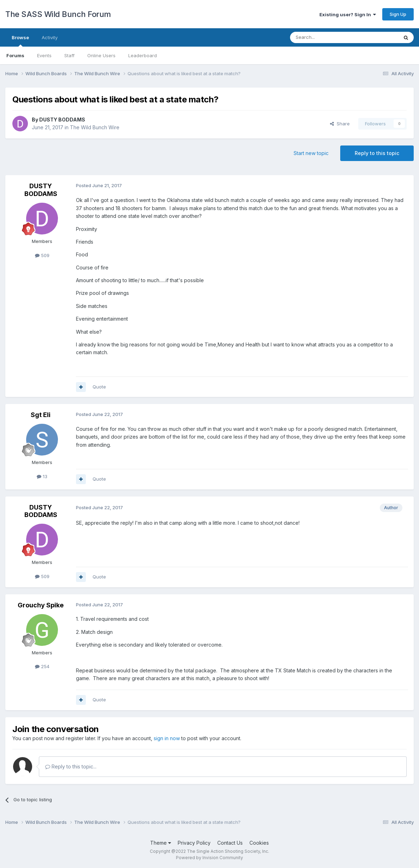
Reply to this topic (377, 153)
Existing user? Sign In (348, 14)
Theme (161, 843)
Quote (99, 387)
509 (42, 255)
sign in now (167, 738)
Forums (15, 55)
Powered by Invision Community (209, 858)
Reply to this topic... (71, 766)
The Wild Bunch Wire (95, 127)
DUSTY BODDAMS (62, 120)
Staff (69, 55)
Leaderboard (143, 55)
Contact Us (230, 843)
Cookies (259, 843)
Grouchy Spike (41, 605)
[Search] (326, 37)
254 (42, 666)
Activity (50, 37)
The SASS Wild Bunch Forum (58, 14)
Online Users (101, 55)
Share (340, 124)
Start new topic (311, 153)
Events (44, 55)
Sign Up (398, 14)
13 (42, 476)
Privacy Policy (194, 843)
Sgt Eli (41, 415)
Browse (20, 41)
